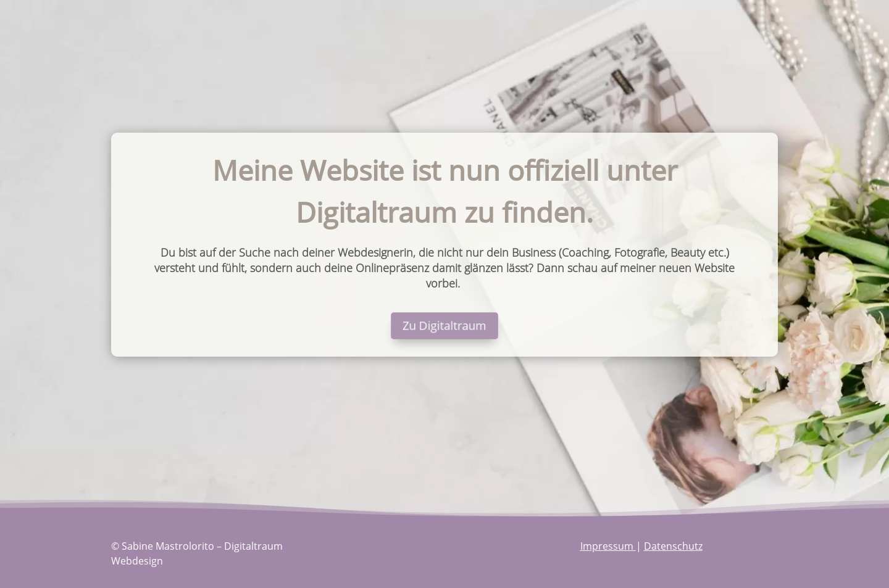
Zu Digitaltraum (445, 325)
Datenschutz (673, 546)
